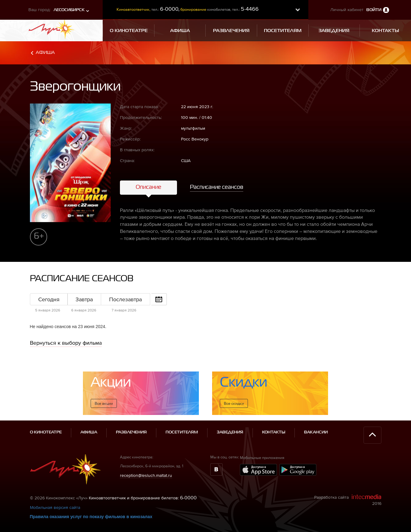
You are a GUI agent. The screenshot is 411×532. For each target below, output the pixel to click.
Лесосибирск (69, 10)
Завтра (84, 299)
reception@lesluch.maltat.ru (146, 475)
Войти (374, 10)
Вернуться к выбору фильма (66, 343)
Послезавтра (125, 299)
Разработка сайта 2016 (348, 500)
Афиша (45, 53)
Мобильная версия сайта (55, 507)
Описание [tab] (148, 187)
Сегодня (49, 299)
